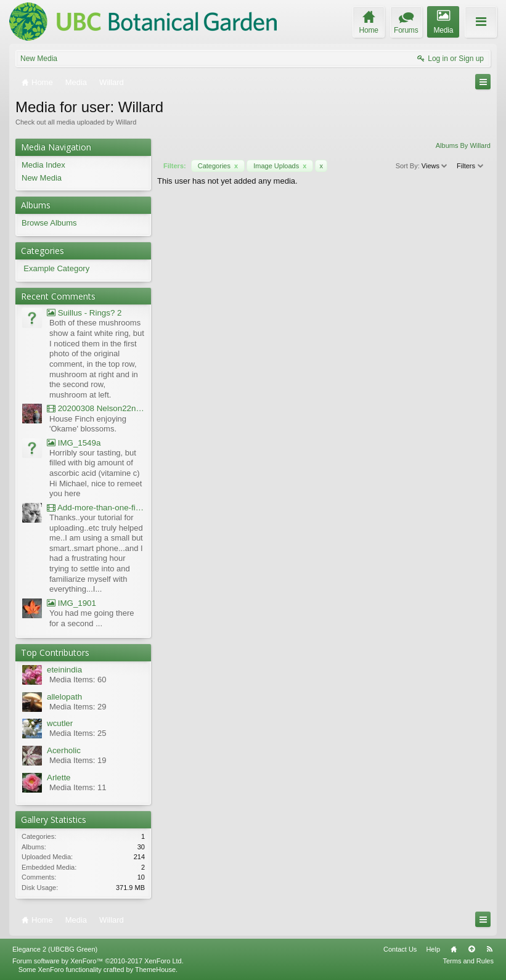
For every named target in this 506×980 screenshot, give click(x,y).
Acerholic (64, 750)
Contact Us (400, 949)
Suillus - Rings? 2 (84, 313)
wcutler (60, 723)
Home (454, 949)
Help (433, 949)
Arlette (59, 778)
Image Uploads (280, 166)
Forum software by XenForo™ (98, 961)
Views (435, 166)
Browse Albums (49, 223)
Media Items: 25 (78, 733)
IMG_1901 (71, 603)
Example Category (56, 268)
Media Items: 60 (78, 680)
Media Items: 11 (78, 787)
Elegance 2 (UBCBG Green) (55, 949)
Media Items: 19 (78, 760)
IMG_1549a (74, 443)
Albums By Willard (463, 145)
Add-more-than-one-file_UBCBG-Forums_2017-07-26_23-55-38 (96, 508)
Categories (218, 166)
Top (471, 949)
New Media (39, 59)
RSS (489, 949)
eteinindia (64, 670)
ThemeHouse (155, 970)
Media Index (43, 165)
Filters (471, 166)
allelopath (64, 697)
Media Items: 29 (78, 707)
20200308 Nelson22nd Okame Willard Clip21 (96, 408)
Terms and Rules (468, 961)
